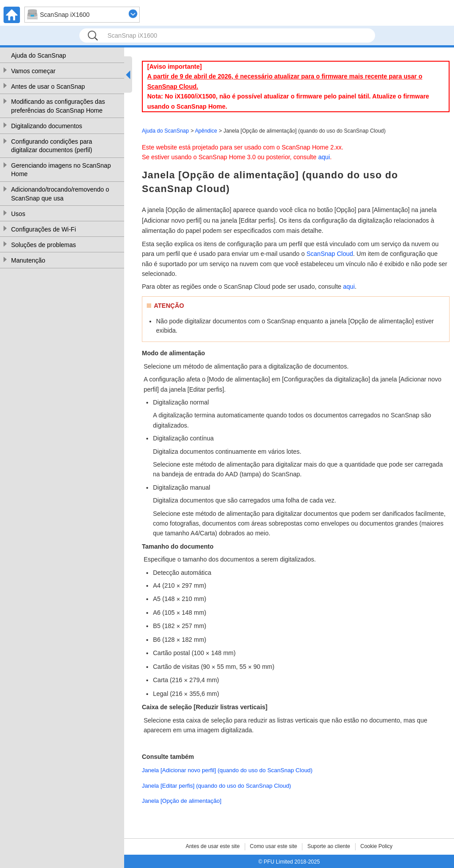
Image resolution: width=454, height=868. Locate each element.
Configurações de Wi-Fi (43, 229)
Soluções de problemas (43, 245)
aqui (324, 157)
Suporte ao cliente (329, 846)
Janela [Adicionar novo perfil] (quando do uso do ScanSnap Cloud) (227, 770)
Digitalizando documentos (47, 126)
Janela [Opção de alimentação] (182, 801)
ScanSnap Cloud (330, 254)
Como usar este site (274, 846)
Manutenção (28, 260)
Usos (18, 214)
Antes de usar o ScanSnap (48, 86)
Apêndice (206, 131)
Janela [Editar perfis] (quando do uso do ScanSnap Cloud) (216, 786)
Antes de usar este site (213, 846)
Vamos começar (33, 71)
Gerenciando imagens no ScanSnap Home (61, 170)
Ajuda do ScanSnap (39, 55)
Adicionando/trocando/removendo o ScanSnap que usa (60, 194)
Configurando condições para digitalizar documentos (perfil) (52, 146)
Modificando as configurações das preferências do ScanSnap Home (58, 106)
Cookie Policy (377, 846)
